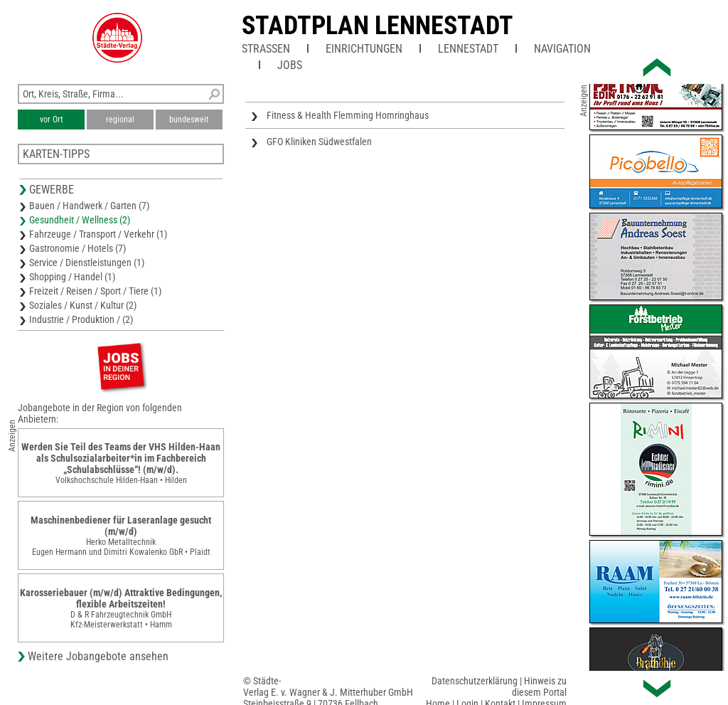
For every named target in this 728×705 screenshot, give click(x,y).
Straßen (266, 49)
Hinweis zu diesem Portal (539, 687)
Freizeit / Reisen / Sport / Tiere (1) (95, 291)
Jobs (290, 65)
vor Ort (52, 120)
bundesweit (189, 120)
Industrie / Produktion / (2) (81, 319)
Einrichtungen (364, 49)
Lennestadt (468, 49)
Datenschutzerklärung (475, 681)
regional (120, 120)
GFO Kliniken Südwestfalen (319, 142)
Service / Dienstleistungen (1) (87, 263)
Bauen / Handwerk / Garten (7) (89, 206)
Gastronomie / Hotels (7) (77, 248)
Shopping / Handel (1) (72, 277)
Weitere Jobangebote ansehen (98, 656)
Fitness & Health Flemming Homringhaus (348, 115)
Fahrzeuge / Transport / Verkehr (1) (98, 234)
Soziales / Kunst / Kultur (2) (83, 305)
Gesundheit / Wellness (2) (80, 220)
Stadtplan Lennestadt (378, 26)
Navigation (562, 49)
